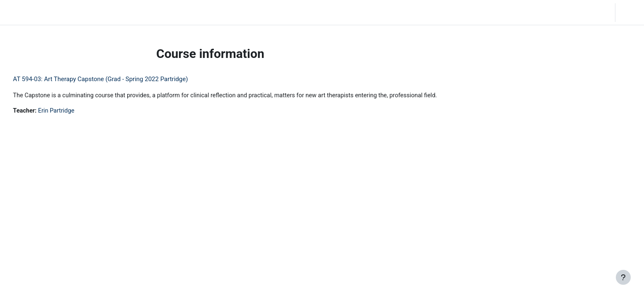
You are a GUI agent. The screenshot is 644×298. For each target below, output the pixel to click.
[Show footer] (623, 277)
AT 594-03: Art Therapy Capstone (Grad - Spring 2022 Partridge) (119, 79)
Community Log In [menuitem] (106, 12)
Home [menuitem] (65, 12)
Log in (629, 12)
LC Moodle (25, 12)
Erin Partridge (76, 111)
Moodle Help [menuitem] (155, 12)
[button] (558, 12)
